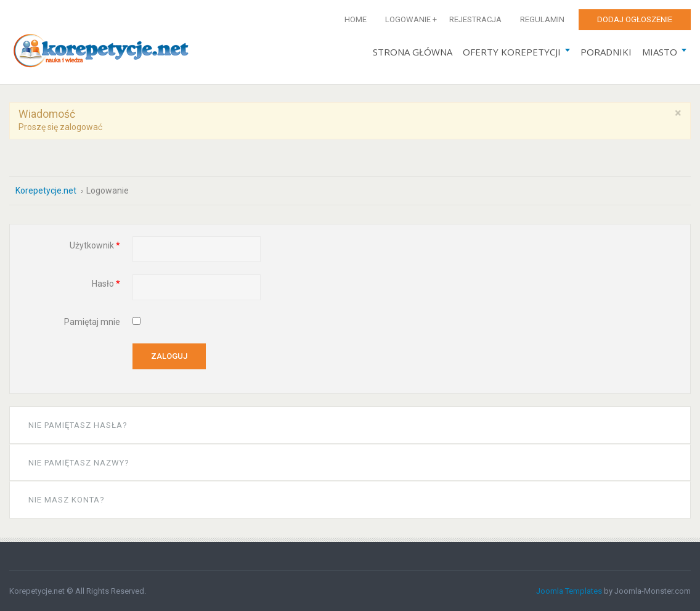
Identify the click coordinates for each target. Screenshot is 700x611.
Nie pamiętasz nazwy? (79, 463)
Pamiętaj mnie (92, 322)
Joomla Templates (569, 591)
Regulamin (542, 19)
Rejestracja (475, 19)
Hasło (106, 284)
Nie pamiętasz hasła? (78, 425)
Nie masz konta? (67, 500)
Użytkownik (95, 245)
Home (356, 19)
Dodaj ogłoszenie (635, 19)
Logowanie (408, 19)
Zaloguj (169, 356)
